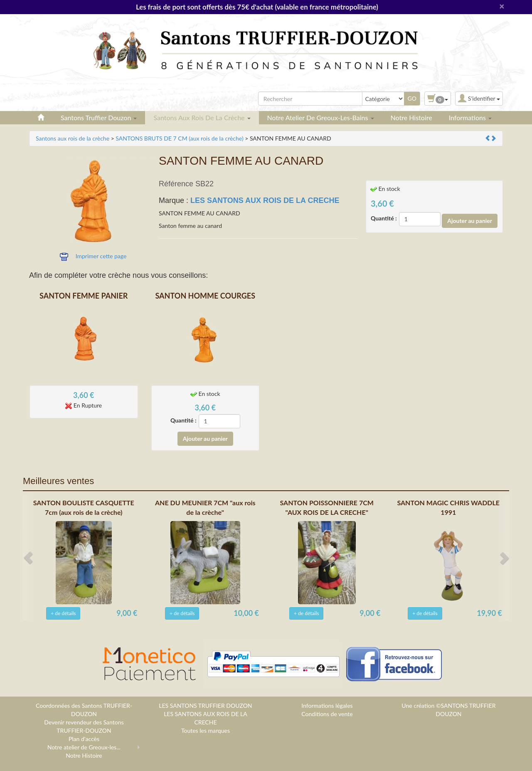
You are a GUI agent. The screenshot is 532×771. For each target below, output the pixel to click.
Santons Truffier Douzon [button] (99, 117)
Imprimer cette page (101, 256)
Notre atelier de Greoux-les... (84, 747)
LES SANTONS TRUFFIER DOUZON (205, 706)
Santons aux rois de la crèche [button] (202, 117)
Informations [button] (470, 117)
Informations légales (327, 706)
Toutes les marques (206, 730)
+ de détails (63, 613)
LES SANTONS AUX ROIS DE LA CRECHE (265, 200)
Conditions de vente (327, 714)
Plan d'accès (84, 739)
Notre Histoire (411, 117)
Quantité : (384, 218)
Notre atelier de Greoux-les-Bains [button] (321, 117)
